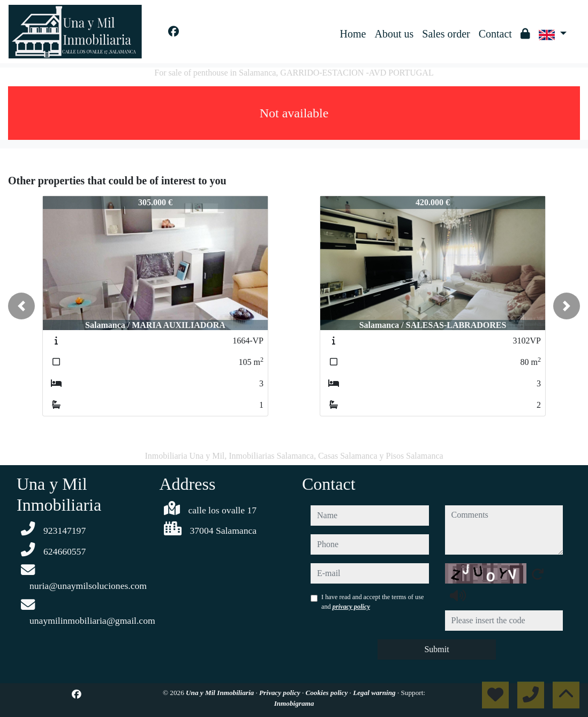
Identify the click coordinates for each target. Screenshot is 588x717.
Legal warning (375, 693)
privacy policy (351, 607)
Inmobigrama (294, 703)
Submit (436, 649)
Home (353, 34)
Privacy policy (281, 693)
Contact (495, 34)
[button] (21, 306)
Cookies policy (327, 693)
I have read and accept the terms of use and (372, 602)
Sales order (446, 34)
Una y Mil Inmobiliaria (221, 693)
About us (394, 34)
